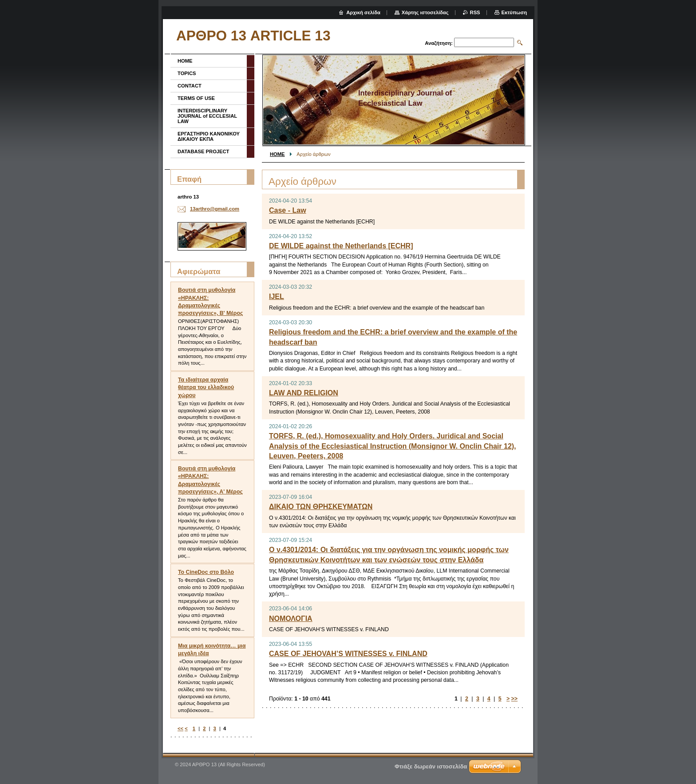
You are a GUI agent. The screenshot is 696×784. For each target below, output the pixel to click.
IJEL (277, 296)
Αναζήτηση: (439, 43)
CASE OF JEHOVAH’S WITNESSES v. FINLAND (348, 654)
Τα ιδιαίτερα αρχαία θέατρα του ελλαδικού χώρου (206, 387)
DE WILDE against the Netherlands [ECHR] (341, 246)
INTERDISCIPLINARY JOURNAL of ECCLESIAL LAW (207, 116)
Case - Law (288, 210)
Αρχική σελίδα (363, 12)
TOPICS (187, 73)
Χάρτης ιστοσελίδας (425, 12)
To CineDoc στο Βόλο (206, 572)
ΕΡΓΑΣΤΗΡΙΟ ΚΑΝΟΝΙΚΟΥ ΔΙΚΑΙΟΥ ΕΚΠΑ (209, 136)
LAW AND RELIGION (304, 393)
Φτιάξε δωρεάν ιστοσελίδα (431, 766)
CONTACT (190, 86)
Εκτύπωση (514, 12)
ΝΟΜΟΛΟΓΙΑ (291, 619)
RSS (475, 12)
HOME (277, 154)
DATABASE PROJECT (203, 151)
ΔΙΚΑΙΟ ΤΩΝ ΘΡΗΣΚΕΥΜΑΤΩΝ (321, 507)
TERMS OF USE (196, 98)
